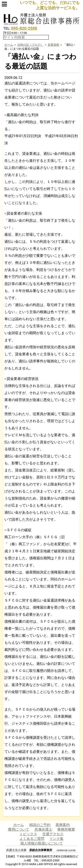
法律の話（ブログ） (30, 45)
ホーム (9, 45)
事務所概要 (66, 829)
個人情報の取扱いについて (42, 843)
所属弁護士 (43, 829)
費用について (19, 829)
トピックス (28, 834)
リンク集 (56, 839)
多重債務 (53, 45)
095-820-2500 (24, 28)
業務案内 (63, 825)
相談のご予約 (40, 825)
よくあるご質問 (32, 839)
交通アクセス (53, 834)
